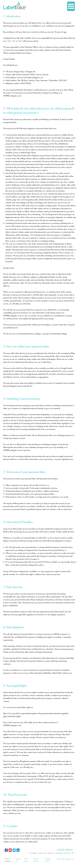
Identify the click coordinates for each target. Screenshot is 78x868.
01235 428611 (65, 850)
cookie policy (32, 842)
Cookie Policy (46, 362)
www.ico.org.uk (27, 779)
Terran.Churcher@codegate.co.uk (30, 77)
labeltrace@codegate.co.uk (65, 859)
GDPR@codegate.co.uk (12, 96)
